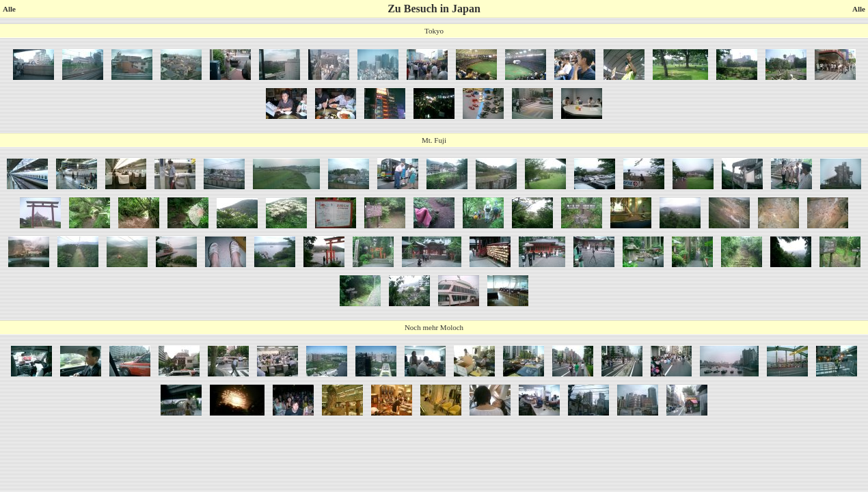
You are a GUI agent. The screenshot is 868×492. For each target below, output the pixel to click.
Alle (9, 9)
